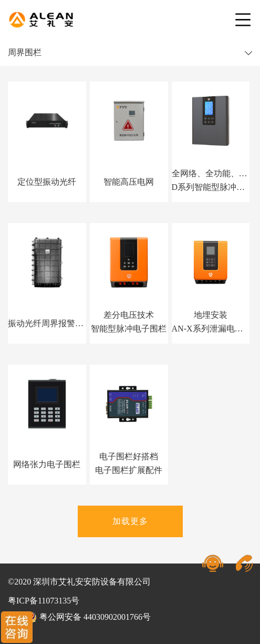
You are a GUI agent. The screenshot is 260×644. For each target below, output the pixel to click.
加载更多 (130, 521)
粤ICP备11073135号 (44, 601)
